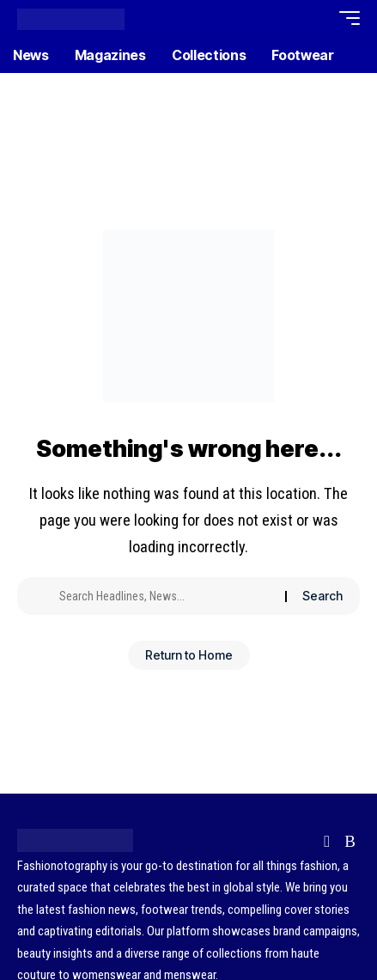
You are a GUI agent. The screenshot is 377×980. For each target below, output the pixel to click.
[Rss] (350, 842)
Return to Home (189, 655)
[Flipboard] (327, 842)
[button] (284, 18)
